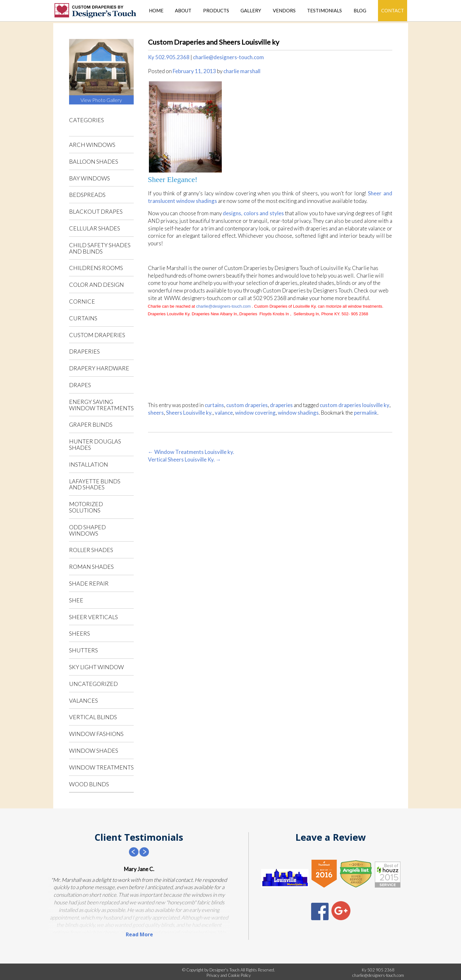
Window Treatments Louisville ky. (191, 452)
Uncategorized (93, 684)
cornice (82, 301)
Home (156, 11)
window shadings (298, 413)
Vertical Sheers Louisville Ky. (185, 459)
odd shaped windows (87, 530)
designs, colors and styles (253, 213)
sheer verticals (93, 617)
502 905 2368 (381, 970)
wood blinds (89, 784)
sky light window (96, 667)
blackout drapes (96, 211)
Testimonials (324, 11)
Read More (139, 934)
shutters (83, 650)
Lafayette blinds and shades (95, 484)
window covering (255, 413)
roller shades (91, 550)
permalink (366, 413)
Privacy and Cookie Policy (229, 975)
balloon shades (94, 161)
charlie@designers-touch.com (228, 57)
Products (216, 11)
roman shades (91, 567)
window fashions (96, 734)
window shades (94, 751)
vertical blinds (93, 717)
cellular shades (95, 228)
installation (89, 464)
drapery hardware (99, 368)
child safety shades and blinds (100, 248)
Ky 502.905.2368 (169, 57)
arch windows (92, 145)
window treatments (101, 767)
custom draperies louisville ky (355, 405)
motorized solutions (86, 507)
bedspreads (87, 195)
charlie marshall (242, 71)
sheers (80, 633)
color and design (96, 285)
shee (76, 600)
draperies (84, 351)
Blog (360, 11)
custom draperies (97, 335)
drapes (80, 385)
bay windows (90, 178)
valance (224, 413)
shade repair (89, 583)
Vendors (284, 11)
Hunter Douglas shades (95, 444)
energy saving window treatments (101, 405)
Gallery (251, 11)
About (183, 11)
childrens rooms (96, 268)
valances (83, 700)
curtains (83, 318)
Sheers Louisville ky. (189, 413)
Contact (393, 10)
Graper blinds (91, 424)
